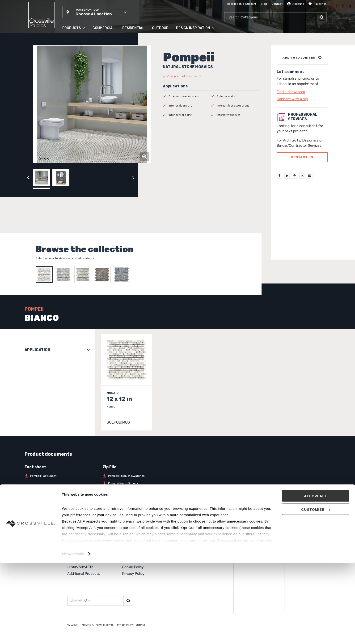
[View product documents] (211, 76)
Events (183, 533)
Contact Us (132, 547)
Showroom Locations (140, 540)
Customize (316, 590)
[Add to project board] (302, 58)
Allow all (316, 577)
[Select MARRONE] (103, 275)
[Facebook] (279, 176)
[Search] (322, 17)
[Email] (310, 176)
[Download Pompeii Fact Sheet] (61, 476)
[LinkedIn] (302, 176)
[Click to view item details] (127, 382)
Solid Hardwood (80, 547)
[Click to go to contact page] (302, 92)
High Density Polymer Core (89, 560)
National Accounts (192, 540)
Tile (70, 533)
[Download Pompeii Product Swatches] (139, 476)
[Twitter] (287, 176)
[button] (96, 12)
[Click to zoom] (144, 157)
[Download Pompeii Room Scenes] (139, 483)
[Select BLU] (65, 275)
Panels (73, 540)
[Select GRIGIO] (84, 275)
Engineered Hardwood (85, 554)
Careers (128, 554)
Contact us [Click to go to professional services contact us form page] (302, 157)
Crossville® (131, 560)
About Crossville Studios (142, 533)
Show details (73, 635)
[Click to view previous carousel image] (28, 177)
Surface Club (187, 547)
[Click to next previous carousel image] (133, 177)
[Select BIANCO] (45, 275)
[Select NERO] (123, 275)
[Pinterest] (295, 176)
